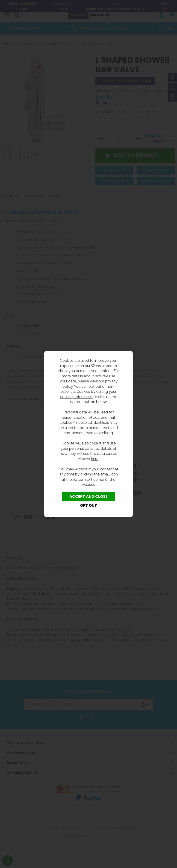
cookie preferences (76, 397)
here (95, 459)
